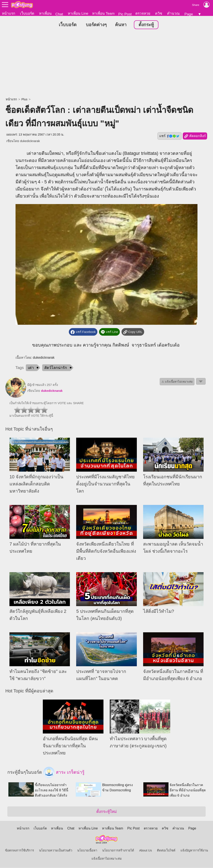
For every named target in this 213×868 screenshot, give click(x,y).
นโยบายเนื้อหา (87, 851)
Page (189, 14)
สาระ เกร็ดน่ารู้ (64, 773)
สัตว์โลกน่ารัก (56, 368)
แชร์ (170, 136)
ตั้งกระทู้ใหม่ (106, 812)
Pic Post (125, 14)
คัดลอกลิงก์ (195, 136)
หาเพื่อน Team (103, 13)
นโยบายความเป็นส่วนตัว (56, 851)
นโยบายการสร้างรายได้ (118, 851)
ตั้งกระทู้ (146, 25)
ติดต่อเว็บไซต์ (166, 851)
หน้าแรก (8, 13)
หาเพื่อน (45, 13)
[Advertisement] (106, 64)
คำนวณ (173, 13)
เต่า (31, 368)
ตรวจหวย (143, 13)
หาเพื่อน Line (78, 13)
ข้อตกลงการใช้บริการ (20, 851)
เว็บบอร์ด (27, 13)
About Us (145, 851)
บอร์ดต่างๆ (96, 25)
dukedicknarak (30, 141)
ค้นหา (121, 25)
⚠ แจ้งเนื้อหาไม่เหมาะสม (177, 382)
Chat (59, 14)
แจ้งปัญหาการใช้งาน (194, 851)
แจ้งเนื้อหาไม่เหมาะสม (107, 859)
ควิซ (159, 13)
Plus (24, 100)
